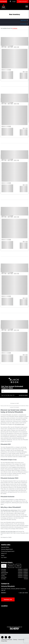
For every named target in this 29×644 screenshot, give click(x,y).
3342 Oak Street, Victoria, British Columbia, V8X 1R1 (13, 589)
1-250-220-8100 (23, 593)
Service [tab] (11, 566)
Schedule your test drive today (8, 531)
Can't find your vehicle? (23, 395)
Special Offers (5, 547)
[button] (4, 1)
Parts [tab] (18, 566)
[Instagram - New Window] (9, 637)
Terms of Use (21, 640)
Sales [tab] (4, 566)
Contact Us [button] (8, 599)
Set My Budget (23, 24)
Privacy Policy (4, 641)
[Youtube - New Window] (6, 637)
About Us (4, 553)
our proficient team (19, 424)
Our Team (4, 557)
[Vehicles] (14, 391)
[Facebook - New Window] (2, 637)
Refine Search (24, 20)
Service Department (7, 549)
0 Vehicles (15, 28)
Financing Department (8, 551)
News (3, 555)
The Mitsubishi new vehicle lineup (9, 510)
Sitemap (15, 640)
